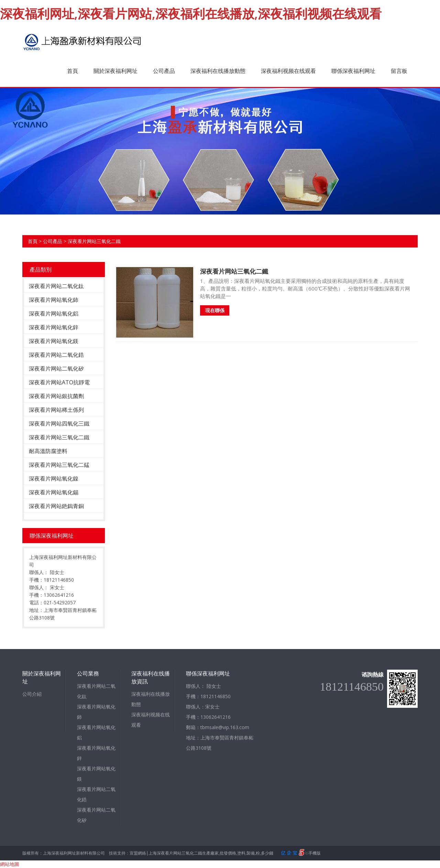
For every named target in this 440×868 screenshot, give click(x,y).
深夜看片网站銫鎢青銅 (56, 506)
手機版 (315, 853)
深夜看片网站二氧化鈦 (56, 286)
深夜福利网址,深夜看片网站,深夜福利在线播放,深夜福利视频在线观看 (191, 14)
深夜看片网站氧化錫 (54, 492)
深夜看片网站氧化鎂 (54, 341)
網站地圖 (10, 864)
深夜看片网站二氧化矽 (56, 369)
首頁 (73, 71)
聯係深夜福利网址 (353, 71)
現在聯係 (215, 310)
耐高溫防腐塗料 (48, 451)
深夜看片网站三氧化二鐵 (94, 241)
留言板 (399, 71)
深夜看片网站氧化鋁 (54, 314)
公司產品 (164, 71)
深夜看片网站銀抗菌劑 (56, 396)
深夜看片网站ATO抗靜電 (59, 382)
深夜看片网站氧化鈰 (54, 300)
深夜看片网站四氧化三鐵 (59, 424)
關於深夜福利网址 (115, 71)
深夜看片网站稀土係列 (56, 410)
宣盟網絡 (138, 853)
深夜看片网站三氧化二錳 (59, 465)
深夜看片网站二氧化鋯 (56, 355)
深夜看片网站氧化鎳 (54, 479)
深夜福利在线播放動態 (218, 71)
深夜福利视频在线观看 (288, 71)
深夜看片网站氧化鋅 (54, 327)
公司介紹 (32, 694)
